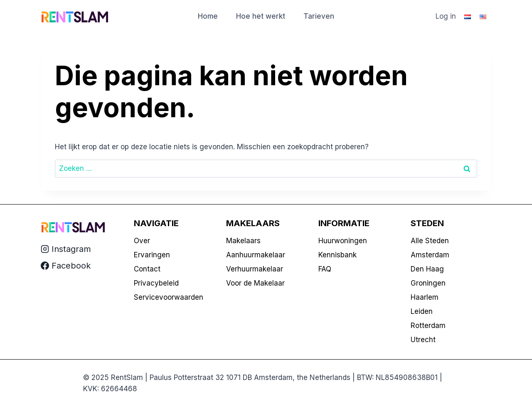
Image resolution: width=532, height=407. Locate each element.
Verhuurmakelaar (255, 269)
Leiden (422, 311)
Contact (147, 269)
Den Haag (427, 269)
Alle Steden (430, 241)
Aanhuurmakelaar (256, 255)
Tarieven (319, 16)
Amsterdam (430, 255)
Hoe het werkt (261, 16)
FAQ (325, 269)
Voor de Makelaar (255, 283)
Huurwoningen (343, 241)
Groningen (428, 283)
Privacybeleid (156, 283)
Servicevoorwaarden (169, 297)
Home (208, 16)
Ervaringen (152, 255)
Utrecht (423, 340)
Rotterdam (428, 326)
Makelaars (243, 241)
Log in (446, 16)
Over (142, 241)
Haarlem (425, 297)
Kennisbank (337, 255)
